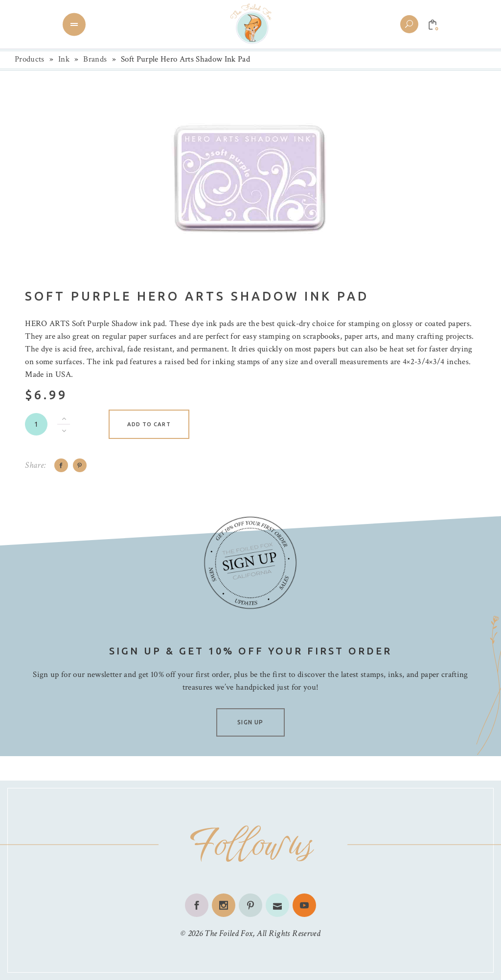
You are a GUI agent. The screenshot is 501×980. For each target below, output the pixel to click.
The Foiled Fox (228, 933)
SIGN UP (250, 722)
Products (30, 59)
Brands (95, 59)
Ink (64, 59)
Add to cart (149, 424)
